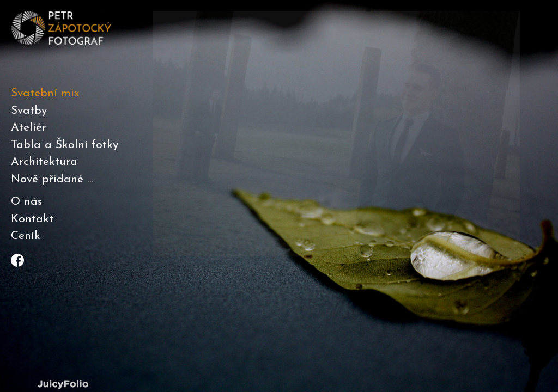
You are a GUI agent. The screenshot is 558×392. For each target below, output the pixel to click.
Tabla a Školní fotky (65, 145)
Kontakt (32, 219)
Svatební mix (45, 93)
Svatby (29, 111)
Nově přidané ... (52, 179)
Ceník (26, 236)
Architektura (44, 162)
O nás (26, 202)
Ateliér (29, 128)
